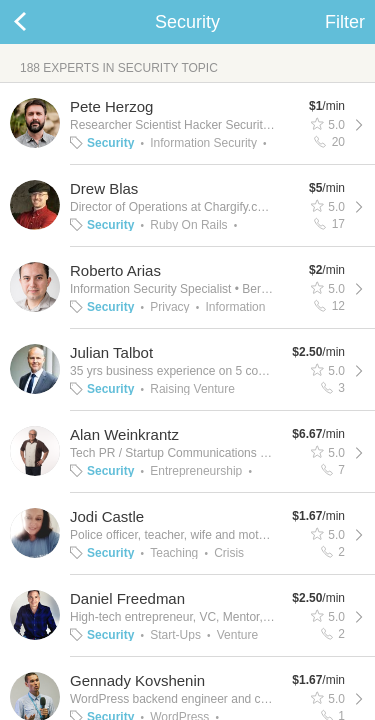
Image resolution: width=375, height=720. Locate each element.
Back (40, 22)
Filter (345, 22)
